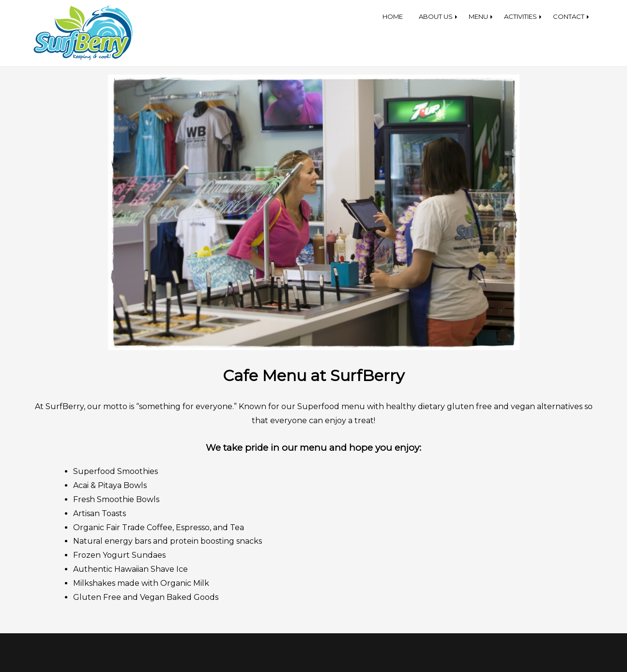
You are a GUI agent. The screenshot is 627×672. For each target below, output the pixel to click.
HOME (393, 16)
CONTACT (569, 16)
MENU (478, 16)
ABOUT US (436, 16)
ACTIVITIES (520, 16)
